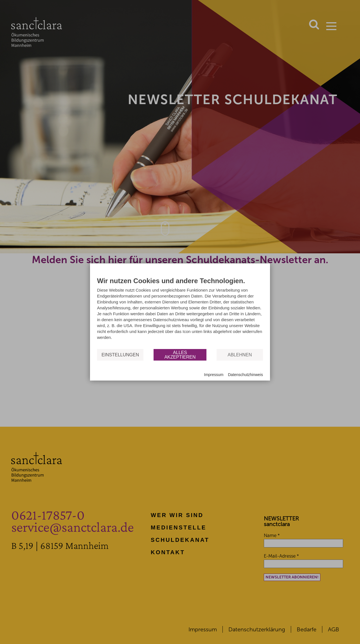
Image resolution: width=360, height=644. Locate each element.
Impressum (214, 375)
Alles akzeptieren (180, 355)
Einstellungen (120, 355)
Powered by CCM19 (113, 375)
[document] (180, 313)
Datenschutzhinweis (245, 375)
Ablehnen (240, 355)
